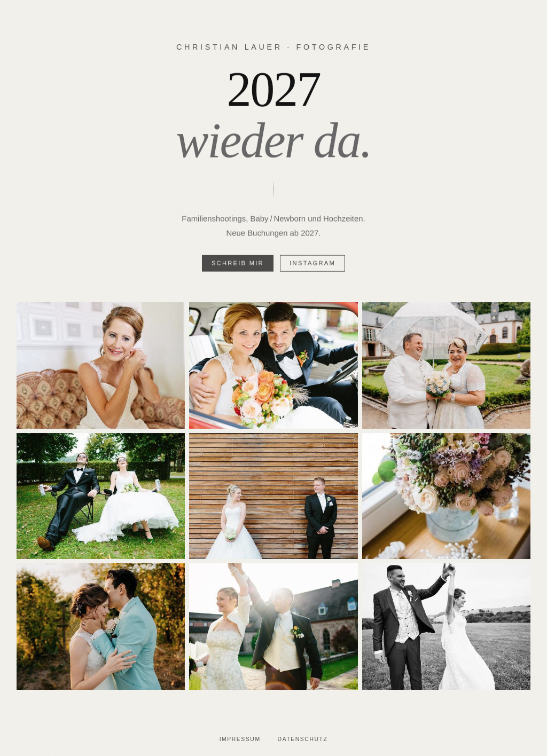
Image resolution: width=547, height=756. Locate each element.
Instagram (312, 265)
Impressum (240, 739)
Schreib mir (238, 265)
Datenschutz (303, 739)
